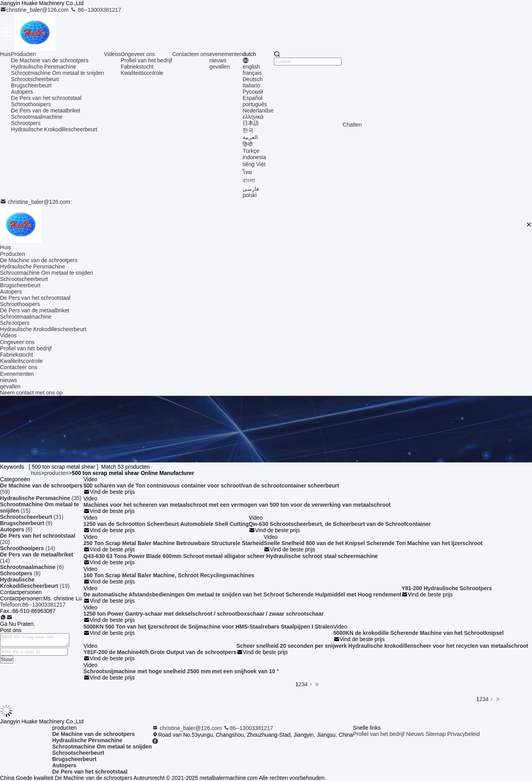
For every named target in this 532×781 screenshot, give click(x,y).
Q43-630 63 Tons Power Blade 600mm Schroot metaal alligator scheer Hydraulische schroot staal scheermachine (231, 556)
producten (56, 473)
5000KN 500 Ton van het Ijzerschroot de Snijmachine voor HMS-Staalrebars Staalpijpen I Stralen (208, 627)
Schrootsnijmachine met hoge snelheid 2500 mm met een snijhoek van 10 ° (181, 671)
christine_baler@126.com (35, 10)
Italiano (251, 85)
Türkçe (251, 151)
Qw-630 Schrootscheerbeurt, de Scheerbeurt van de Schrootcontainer (340, 524)
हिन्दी (248, 144)
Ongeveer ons (138, 54)
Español (252, 98)
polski (250, 195)
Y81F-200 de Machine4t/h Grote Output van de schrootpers (160, 652)
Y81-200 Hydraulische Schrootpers (447, 588)
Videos (112, 54)
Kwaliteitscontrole (142, 73)
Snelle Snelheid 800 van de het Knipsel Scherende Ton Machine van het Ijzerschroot (373, 543)
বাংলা (249, 181)
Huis (5, 54)
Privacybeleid (463, 734)
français (252, 73)
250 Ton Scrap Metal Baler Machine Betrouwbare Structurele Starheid (174, 543)
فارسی (251, 189)
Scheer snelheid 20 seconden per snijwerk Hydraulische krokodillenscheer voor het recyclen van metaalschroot (383, 646)
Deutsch (252, 79)
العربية (250, 137)
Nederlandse (258, 111)
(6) (16, 529)
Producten (24, 54)
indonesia (254, 157)
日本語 (251, 123)
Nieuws (415, 734)
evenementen (226, 54)
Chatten (352, 125)
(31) (32, 517)
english (251, 67)
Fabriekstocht (137, 67)
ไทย (247, 172)
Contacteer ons (191, 54)
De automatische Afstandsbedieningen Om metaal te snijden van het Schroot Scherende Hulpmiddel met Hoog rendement (242, 594)
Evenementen (17, 374)
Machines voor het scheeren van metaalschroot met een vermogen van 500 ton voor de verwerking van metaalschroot (237, 505)
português (255, 104)
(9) (26, 523)
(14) (28, 548)
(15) (40, 507)
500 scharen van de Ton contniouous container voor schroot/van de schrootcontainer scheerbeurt (211, 486)
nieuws (218, 60)
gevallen (219, 67)
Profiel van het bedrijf (147, 60)
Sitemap (435, 734)
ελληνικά (253, 117)
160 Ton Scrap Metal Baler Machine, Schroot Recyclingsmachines (169, 575)
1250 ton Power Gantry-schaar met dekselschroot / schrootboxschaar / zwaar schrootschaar (204, 614)
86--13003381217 (96, 10)
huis (36, 473)
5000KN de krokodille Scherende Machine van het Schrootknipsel (419, 633)
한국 (248, 130)
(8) (20, 573)
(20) (38, 539)
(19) (35, 583)
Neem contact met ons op (31, 393)
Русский (253, 92)
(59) (41, 489)
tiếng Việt (254, 164)
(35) (41, 498)
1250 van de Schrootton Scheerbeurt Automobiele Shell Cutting (166, 524)
